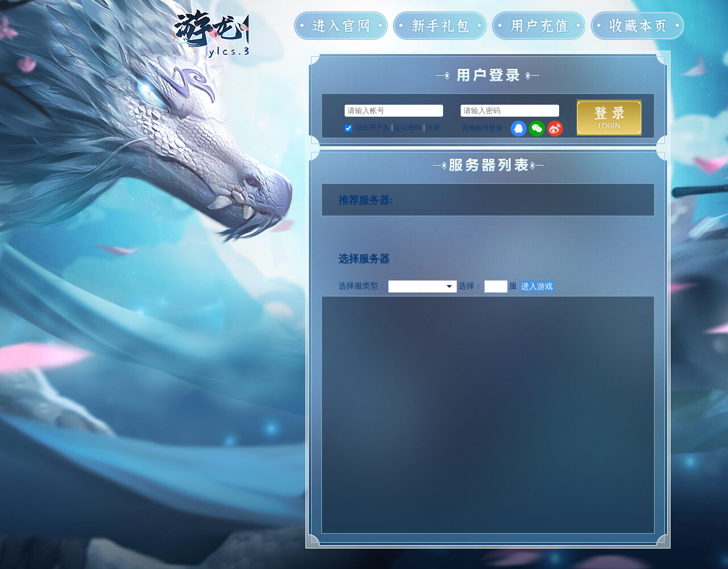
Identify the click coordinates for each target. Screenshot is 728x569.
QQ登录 (519, 129)
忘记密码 (408, 127)
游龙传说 (207, 53)
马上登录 (609, 117)
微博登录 (555, 129)
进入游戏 (537, 286)
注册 (433, 127)
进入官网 (341, 27)
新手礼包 (440, 27)
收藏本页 (637, 27)
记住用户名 (373, 127)
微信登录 (537, 129)
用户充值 (538, 27)
